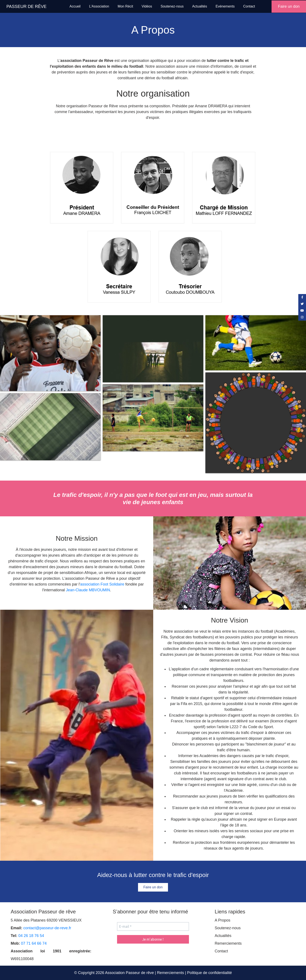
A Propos (222, 920)
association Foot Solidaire (102, 584)
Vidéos (147, 6)
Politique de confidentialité (209, 973)
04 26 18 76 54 (31, 936)
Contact (249, 6)
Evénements (225, 6)
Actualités (200, 6)
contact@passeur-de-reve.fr (47, 928)
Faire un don (289, 6)
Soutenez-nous (172, 6)
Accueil (75, 6)
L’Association (99, 6)
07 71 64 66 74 (34, 943)
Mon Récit (125, 6)
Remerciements (228, 943)
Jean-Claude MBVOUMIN (88, 590)
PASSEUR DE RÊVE (26, 6)
